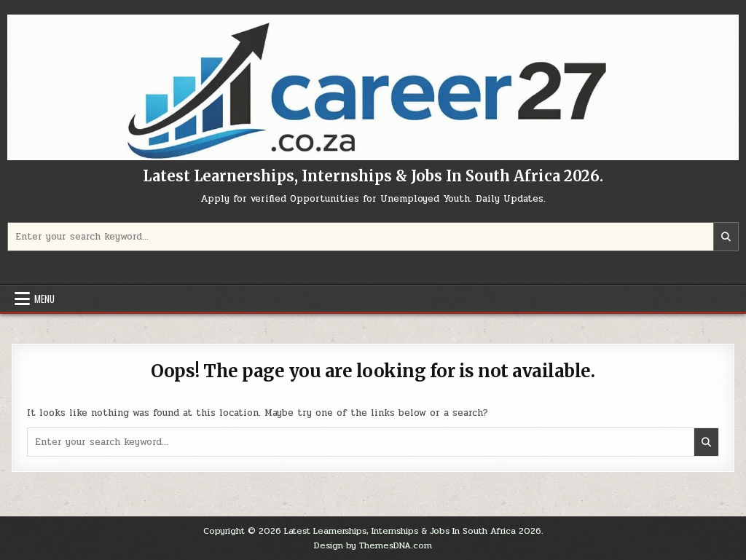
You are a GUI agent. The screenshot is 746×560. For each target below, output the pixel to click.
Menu (44, 299)
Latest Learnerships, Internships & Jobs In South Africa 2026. (373, 176)
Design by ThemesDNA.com (373, 545)
